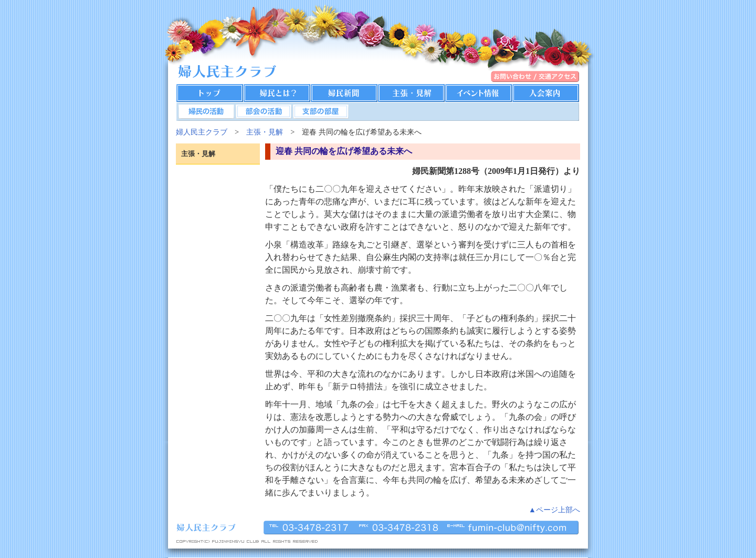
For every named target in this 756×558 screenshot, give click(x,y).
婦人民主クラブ (202, 132)
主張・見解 (265, 132)
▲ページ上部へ (554, 510)
